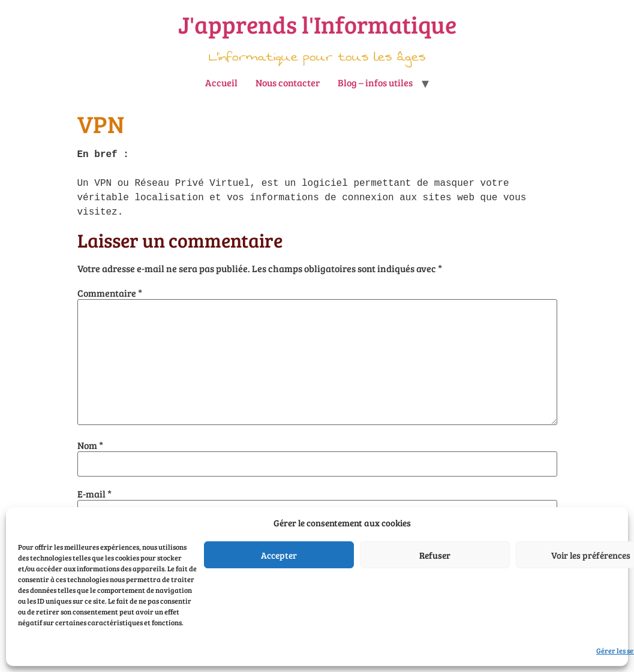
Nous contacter (288, 82)
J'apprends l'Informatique (317, 24)
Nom (90, 445)
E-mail (94, 494)
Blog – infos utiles (375, 82)
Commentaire (110, 293)
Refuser (435, 555)
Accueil (221, 82)
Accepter (279, 555)
